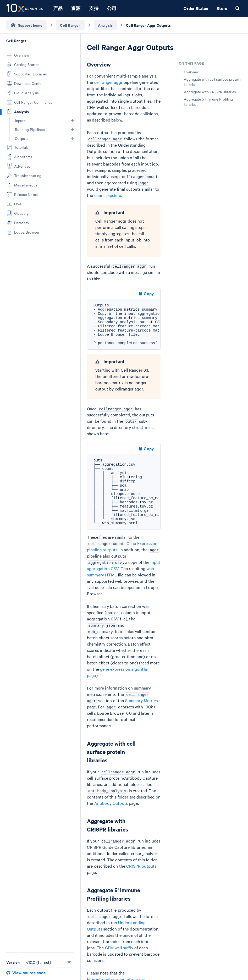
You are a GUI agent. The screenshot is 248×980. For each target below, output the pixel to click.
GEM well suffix (119, 948)
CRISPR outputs (141, 866)
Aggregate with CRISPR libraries (210, 92)
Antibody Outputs (111, 803)
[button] (73, 120)
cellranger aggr (108, 82)
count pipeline (108, 195)
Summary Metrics (141, 700)
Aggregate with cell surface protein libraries (212, 82)
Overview (191, 72)
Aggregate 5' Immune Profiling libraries (208, 102)
